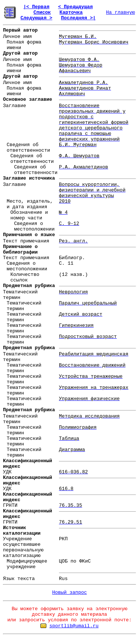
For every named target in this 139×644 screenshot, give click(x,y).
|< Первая (36, 7)
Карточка (71, 12)
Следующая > (36, 18)
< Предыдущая (76, 7)
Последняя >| (78, 18)
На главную (120, 12)
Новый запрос (70, 593)
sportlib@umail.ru (74, 626)
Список (42, 12)
